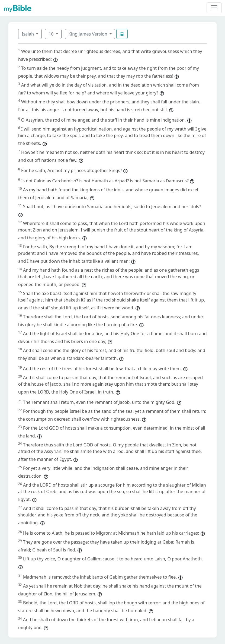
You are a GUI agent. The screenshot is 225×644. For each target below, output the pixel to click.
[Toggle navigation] (214, 8)
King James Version (88, 34)
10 (52, 34)
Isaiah (28, 34)
